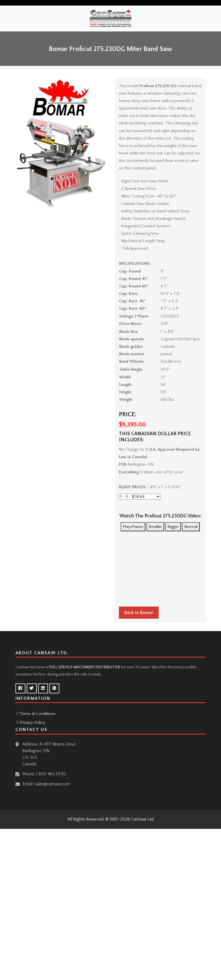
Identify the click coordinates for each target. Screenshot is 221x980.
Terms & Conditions (38, 714)
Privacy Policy (32, 723)
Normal (191, 527)
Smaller (155, 527)
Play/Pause (133, 527)
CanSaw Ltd (142, 819)
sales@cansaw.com (52, 784)
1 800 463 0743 (51, 774)
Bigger (173, 527)
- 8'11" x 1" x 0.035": (150, 487)
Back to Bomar (139, 613)
